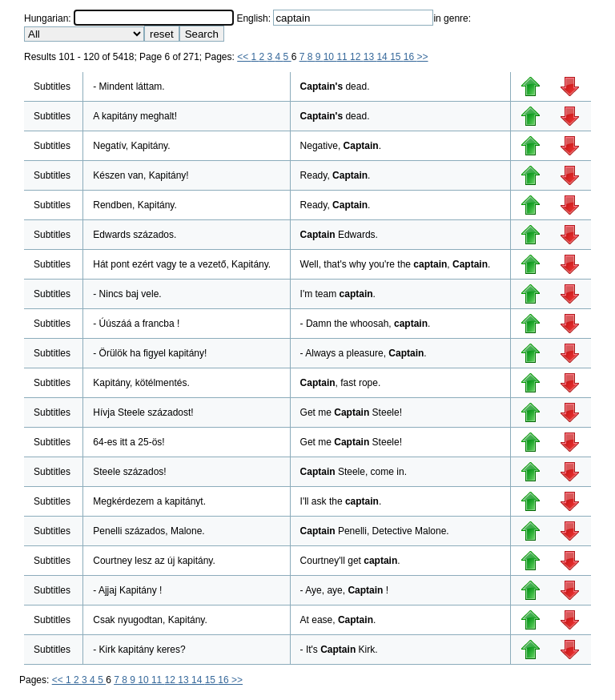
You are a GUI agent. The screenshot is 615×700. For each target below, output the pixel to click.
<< (244, 57)
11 (343, 57)
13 (370, 57)
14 (383, 57)
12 (357, 57)
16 (410, 57)
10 (330, 57)
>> (423, 57)
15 (397, 57)
